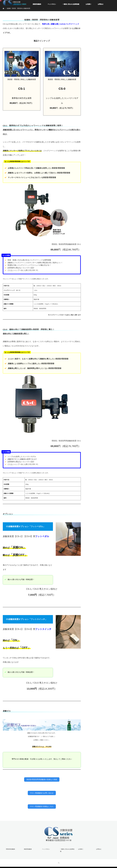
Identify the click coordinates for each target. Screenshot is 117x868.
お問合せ (101, 4)
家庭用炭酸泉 (37, 4)
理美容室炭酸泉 (10, 847)
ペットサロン (52, 4)
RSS (58, 858)
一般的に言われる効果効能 (71, 4)
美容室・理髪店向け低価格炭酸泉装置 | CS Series (62, 865)
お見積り (88, 4)
